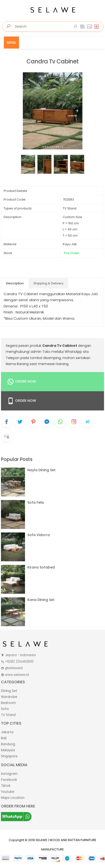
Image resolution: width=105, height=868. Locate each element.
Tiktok (6, 786)
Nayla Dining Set (41, 470)
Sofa (5, 709)
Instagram (9, 774)
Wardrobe (9, 697)
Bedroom (8, 703)
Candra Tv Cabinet (52, 62)
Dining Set (9, 691)
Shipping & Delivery (48, 283)
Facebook (9, 780)
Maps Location (13, 798)
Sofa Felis (36, 502)
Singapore (9, 756)
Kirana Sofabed (41, 567)
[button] (77, 111)
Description (15, 283)
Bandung (8, 744)
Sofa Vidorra (39, 535)
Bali (4, 738)
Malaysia (8, 750)
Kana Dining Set (41, 600)
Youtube (8, 792)
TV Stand (8, 715)
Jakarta (7, 732)
